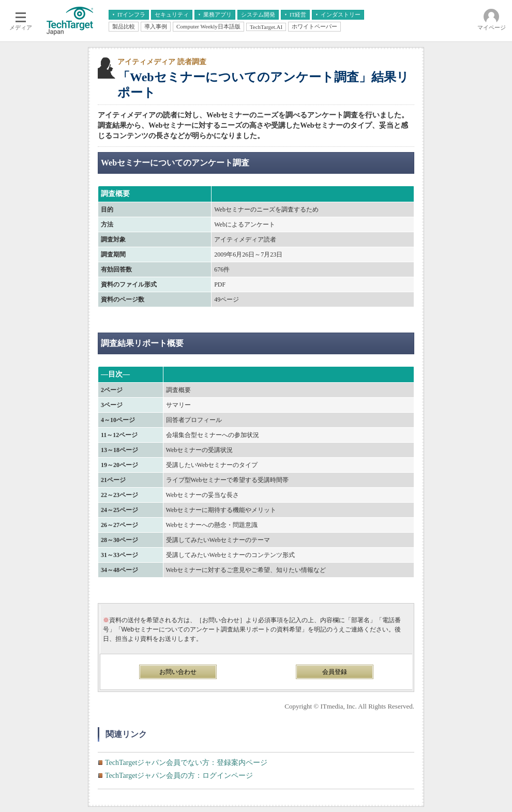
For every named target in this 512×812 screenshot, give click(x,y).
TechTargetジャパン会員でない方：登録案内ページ (186, 763)
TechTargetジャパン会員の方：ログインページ (179, 776)
